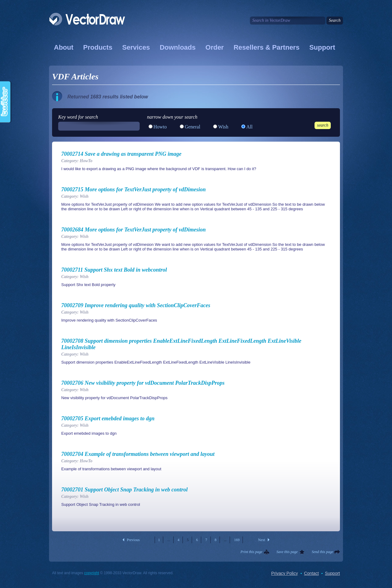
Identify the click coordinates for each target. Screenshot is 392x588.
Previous (133, 540)
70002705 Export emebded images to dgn (108, 418)
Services (136, 47)
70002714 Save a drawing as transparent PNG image (121, 154)
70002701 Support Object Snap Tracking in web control (124, 490)
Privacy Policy (285, 573)
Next (262, 540)
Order (215, 47)
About (64, 47)
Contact (311, 573)
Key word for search (78, 117)
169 (237, 540)
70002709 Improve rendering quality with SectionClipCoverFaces (136, 305)
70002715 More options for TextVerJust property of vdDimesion (134, 189)
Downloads (177, 47)
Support (322, 47)
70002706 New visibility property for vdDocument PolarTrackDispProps (143, 383)
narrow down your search (172, 117)
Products (98, 47)
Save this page (287, 552)
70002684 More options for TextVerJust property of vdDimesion (134, 230)
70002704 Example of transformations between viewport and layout (138, 454)
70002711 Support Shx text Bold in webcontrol (114, 270)
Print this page (251, 552)
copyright (92, 573)
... (169, 540)
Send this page (322, 552)
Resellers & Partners (267, 47)
